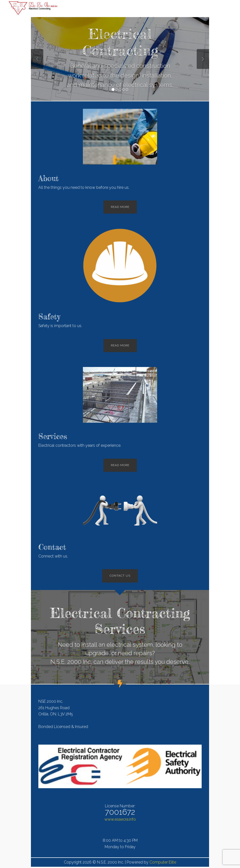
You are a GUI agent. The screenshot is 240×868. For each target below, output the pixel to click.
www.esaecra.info (120, 819)
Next (203, 59)
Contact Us (120, 576)
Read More (120, 207)
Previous (37, 59)
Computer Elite (163, 862)
